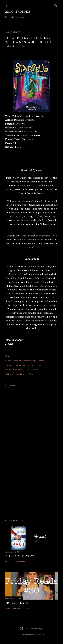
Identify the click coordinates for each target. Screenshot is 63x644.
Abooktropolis (18, 12)
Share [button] (8, 356)
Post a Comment (21, 608)
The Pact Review (20, 556)
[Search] (56, 5)
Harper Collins (37, 361)
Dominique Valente (21, 361)
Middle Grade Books (14, 370)
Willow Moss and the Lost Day (19, 374)
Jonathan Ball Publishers (17, 365)
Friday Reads (17, 603)
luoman (40, 635)
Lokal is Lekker (36, 365)
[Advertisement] (31, 491)
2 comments (19, 562)
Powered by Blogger (32, 629)
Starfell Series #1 (32, 370)
